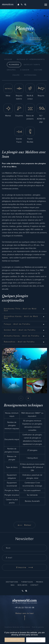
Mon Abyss (22, 585)
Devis (17, 38)
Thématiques (27, 582)
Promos (40, 582)
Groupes (11, 70)
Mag (13, 585)
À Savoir (25, 70)
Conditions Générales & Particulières (17, 627)
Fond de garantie (38, 627)
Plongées (14, 65)
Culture (38, 70)
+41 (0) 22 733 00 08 (24, 608)
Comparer (36, 38)
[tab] (24, 310)
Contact (34, 585)
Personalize (36, 640)
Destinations (12, 582)
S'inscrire (25, 568)
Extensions (30, 75)
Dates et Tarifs (32, 65)
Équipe (16, 75)
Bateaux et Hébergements (31, 59)
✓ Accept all (15, 640)
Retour (24, 525)
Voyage (8, 59)
